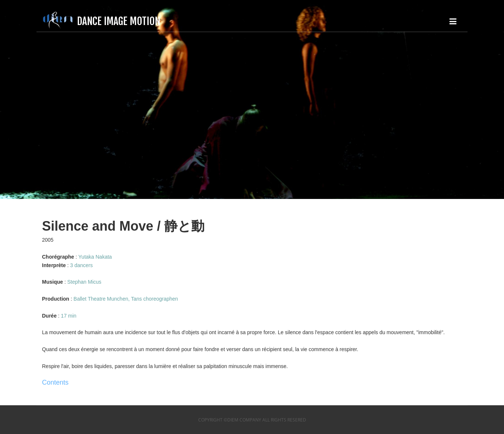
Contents (55, 382)
